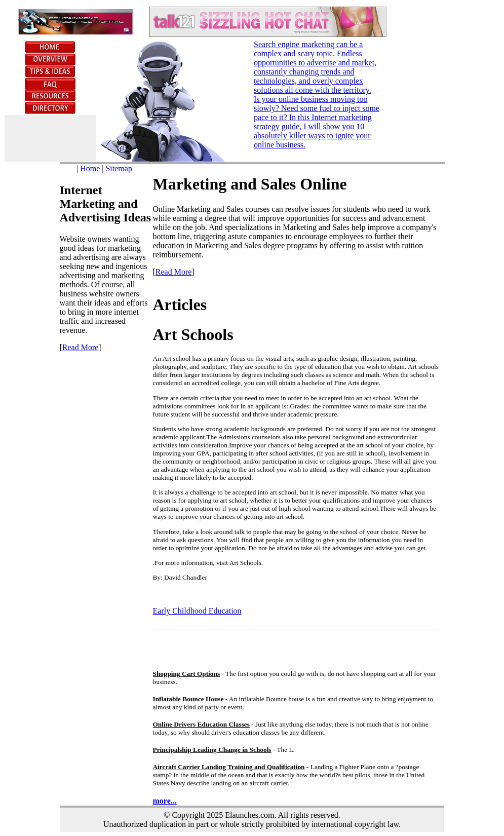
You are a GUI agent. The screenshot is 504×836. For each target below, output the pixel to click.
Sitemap (119, 168)
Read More (81, 347)
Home (90, 168)
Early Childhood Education (197, 611)
